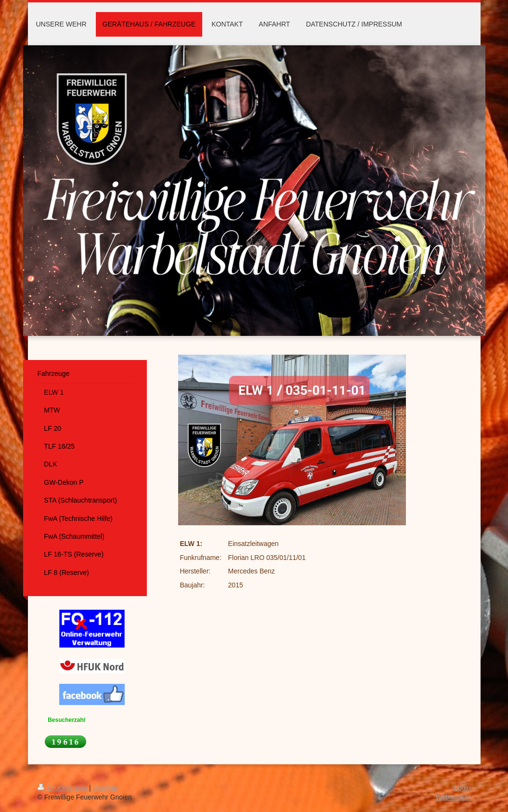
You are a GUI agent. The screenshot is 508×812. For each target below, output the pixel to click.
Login (462, 788)
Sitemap (105, 788)
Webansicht (453, 797)
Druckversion (63, 788)
